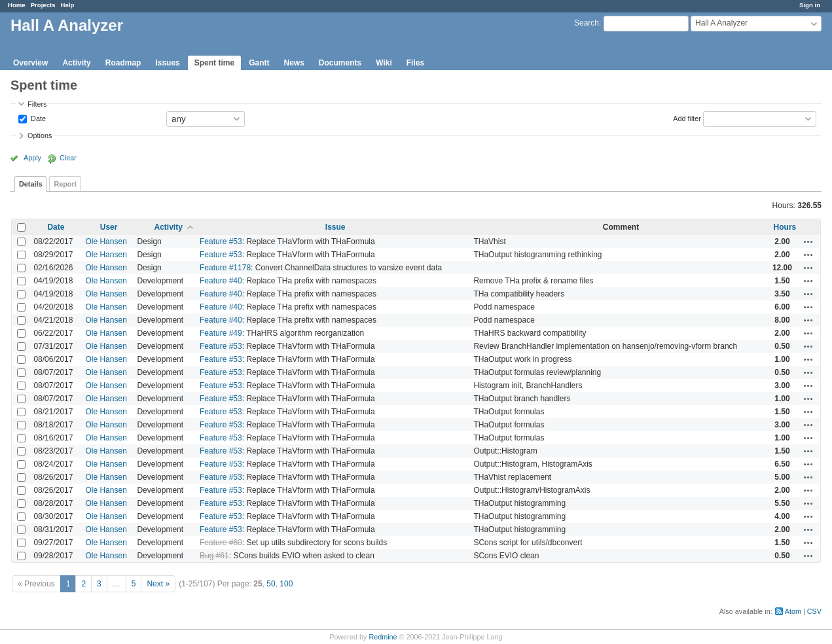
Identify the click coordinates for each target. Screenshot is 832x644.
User (109, 227)
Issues (167, 63)
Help (68, 5)
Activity (76, 63)
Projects (43, 5)
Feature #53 (221, 241)
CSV (814, 611)
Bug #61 (214, 556)
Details (30, 184)
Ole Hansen (106, 241)
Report (65, 184)
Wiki (384, 63)
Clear (68, 158)
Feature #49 (221, 333)
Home (17, 5)
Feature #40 (221, 281)
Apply (32, 158)
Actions (808, 241)
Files (415, 63)
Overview (30, 63)
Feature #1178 (225, 268)
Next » (158, 584)
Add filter (687, 118)
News (294, 63)
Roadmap (123, 63)
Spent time (214, 63)
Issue (335, 227)
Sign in (810, 5)
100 (286, 584)
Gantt (259, 63)
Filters (37, 104)
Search (587, 23)
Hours (785, 227)
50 (271, 584)
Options (40, 135)
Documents (340, 63)
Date (37, 118)
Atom (793, 611)
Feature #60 (221, 543)
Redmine (383, 637)
